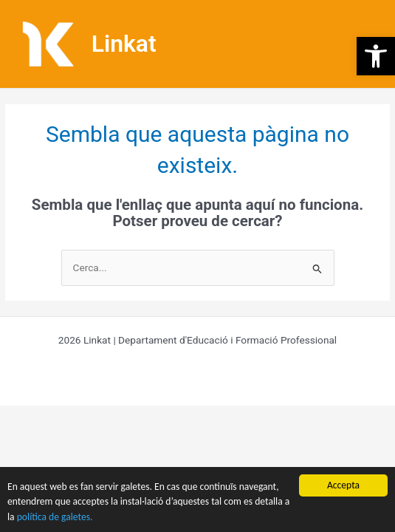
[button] (376, 56)
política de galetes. (55, 517)
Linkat (124, 44)
